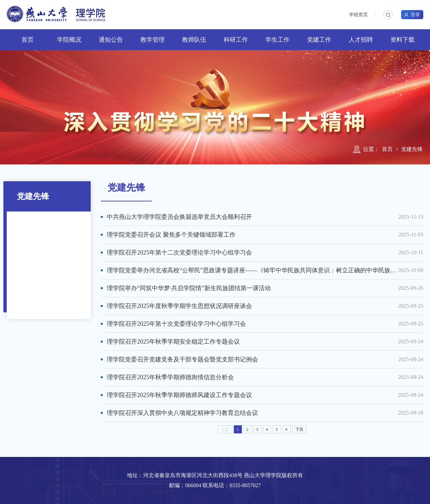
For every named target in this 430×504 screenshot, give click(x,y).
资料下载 (402, 40)
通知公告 (111, 40)
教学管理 (153, 40)
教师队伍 (194, 40)
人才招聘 (361, 40)
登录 (412, 15)
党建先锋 (412, 149)
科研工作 (236, 40)
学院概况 (69, 40)
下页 (299, 429)
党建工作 (319, 40)
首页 (28, 40)
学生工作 (277, 40)
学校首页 (358, 15)
